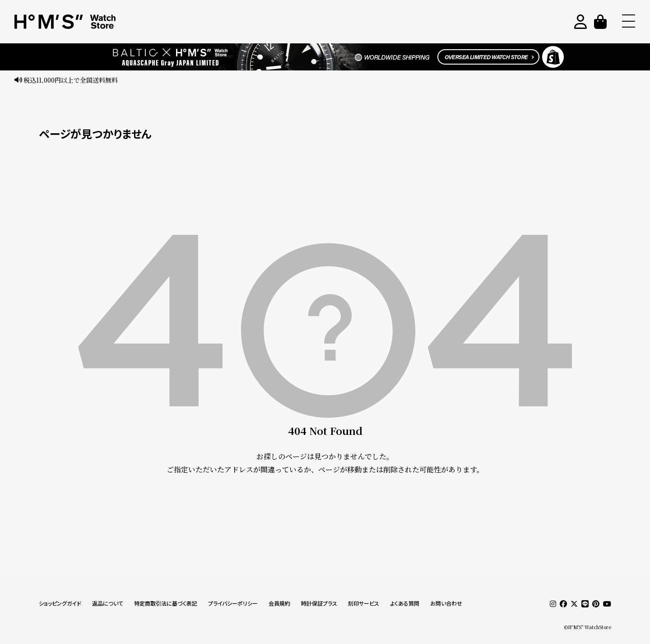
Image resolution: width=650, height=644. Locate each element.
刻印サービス (364, 604)
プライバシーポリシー (233, 604)
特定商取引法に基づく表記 (166, 604)
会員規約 (279, 604)
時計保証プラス (319, 604)
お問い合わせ (446, 604)
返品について (108, 604)
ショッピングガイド (60, 604)
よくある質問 (405, 604)
